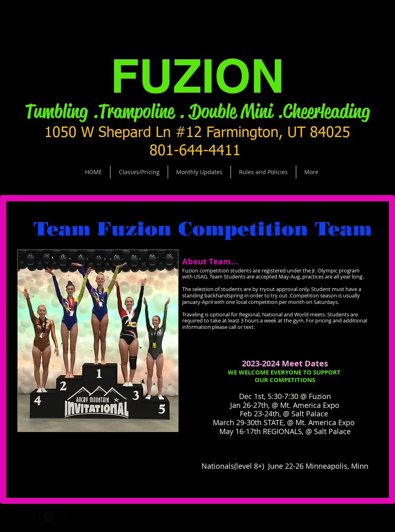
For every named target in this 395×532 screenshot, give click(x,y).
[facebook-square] (37, 516)
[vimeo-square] (60, 516)
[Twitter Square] (49, 516)
